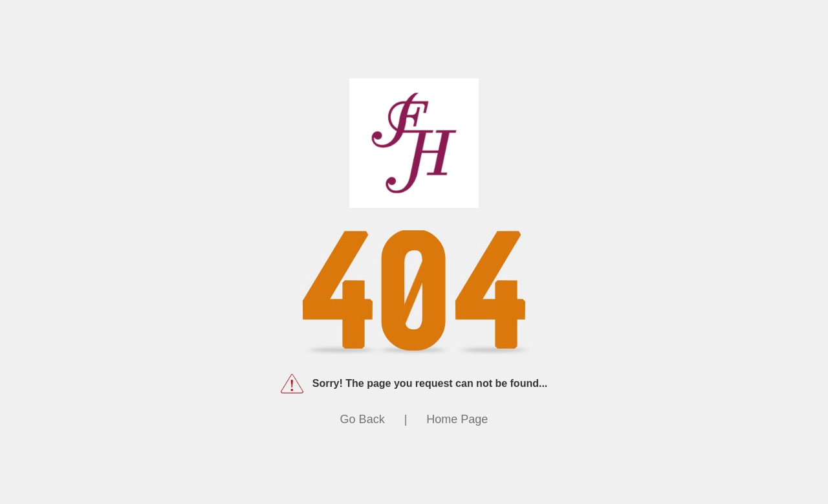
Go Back (363, 419)
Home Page (457, 419)
